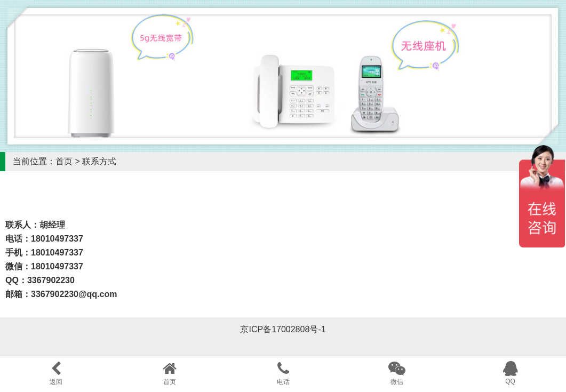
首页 (64, 161)
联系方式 (99, 161)
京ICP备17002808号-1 (283, 329)
